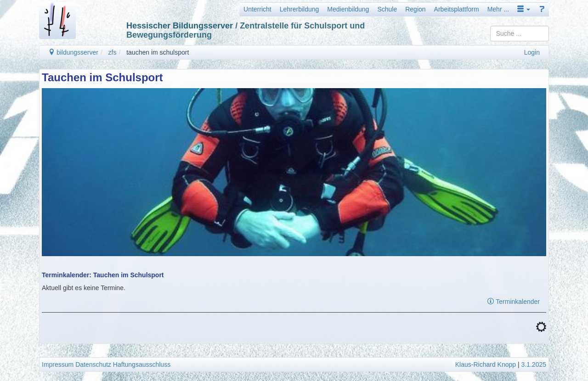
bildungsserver (73, 52)
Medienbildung (348, 9)
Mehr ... (498, 9)
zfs (113, 52)
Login (532, 52)
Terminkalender (514, 302)
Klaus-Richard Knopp (486, 364)
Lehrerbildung (300, 9)
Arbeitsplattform (457, 9)
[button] (524, 9)
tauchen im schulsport (158, 52)
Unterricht (257, 9)
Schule (387, 9)
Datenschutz (93, 364)
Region (415, 9)
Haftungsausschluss (142, 364)
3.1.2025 (534, 364)
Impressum (58, 364)
